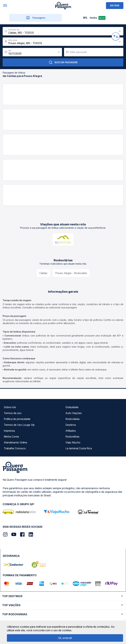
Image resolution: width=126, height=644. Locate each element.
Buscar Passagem (63, 62)
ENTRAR (115, 5)
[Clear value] (59, 52)
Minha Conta (11, 437)
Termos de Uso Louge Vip (19, 425)
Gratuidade (72, 407)
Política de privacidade (17, 419)
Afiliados (71, 431)
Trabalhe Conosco (15, 448)
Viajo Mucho (73, 442)
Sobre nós (10, 407)
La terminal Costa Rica (79, 448)
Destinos (71, 425)
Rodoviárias (73, 419)
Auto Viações (74, 413)
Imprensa (9, 431)
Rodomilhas (72, 437)
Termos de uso (13, 413)
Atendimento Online (15, 442)
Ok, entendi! (65, 638)
